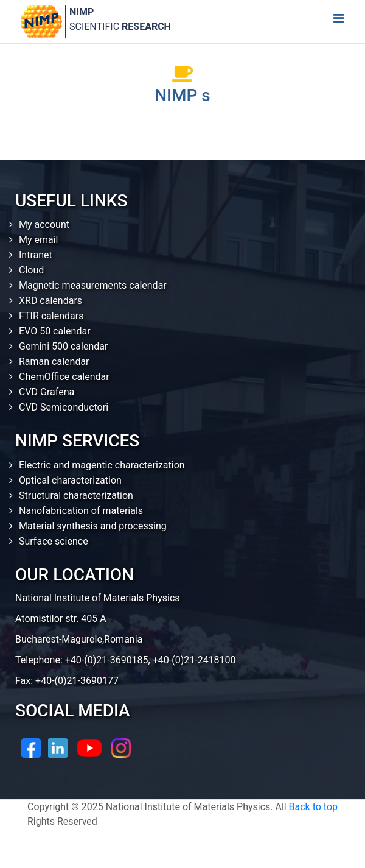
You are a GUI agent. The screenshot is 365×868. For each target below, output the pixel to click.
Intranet (36, 255)
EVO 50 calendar (55, 331)
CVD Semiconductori (64, 407)
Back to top (313, 807)
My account (44, 224)
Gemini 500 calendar (63, 346)
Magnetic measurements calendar (93, 285)
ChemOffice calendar (64, 377)
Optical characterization (70, 480)
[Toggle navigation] (338, 21)
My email (39, 240)
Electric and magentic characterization (102, 465)
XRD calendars (50, 301)
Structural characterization (76, 496)
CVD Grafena (47, 392)
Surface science (54, 541)
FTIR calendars (51, 316)
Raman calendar (54, 362)
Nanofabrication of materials (81, 511)
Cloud (31, 270)
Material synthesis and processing (93, 526)
